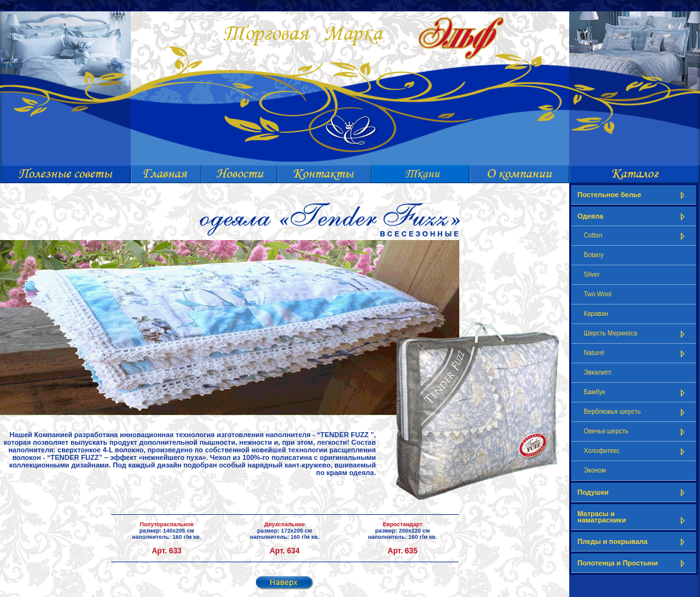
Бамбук (637, 393)
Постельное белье (634, 195)
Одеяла (634, 216)
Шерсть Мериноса (637, 334)
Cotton (637, 236)
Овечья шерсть (637, 432)
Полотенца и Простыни (634, 563)
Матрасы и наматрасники (634, 517)
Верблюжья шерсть (637, 412)
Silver (592, 274)
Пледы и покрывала (634, 542)
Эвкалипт (598, 372)
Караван (596, 314)
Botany (594, 255)
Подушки (634, 492)
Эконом (595, 470)
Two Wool (598, 294)
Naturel (637, 353)
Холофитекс (637, 451)
